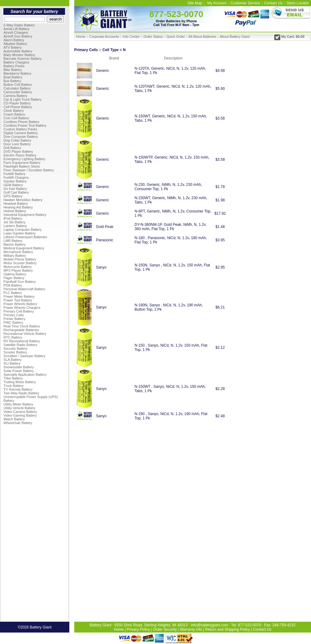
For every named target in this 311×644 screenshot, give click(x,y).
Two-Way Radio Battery (21, 393)
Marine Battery (15, 244)
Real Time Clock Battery (22, 326)
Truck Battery (13, 386)
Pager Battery (14, 278)
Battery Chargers (16, 62)
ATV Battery (12, 47)
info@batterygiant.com (209, 625)
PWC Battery (13, 322)
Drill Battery (12, 148)
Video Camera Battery (20, 412)
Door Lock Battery (17, 144)
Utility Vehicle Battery (19, 408)
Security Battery (15, 348)
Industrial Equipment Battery (25, 215)
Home (81, 37)
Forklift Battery (14, 174)
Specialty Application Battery (25, 375)
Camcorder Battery (18, 92)
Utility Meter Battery (18, 404)
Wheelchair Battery (18, 423)
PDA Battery (13, 285)
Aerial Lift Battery (16, 29)
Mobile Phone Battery (20, 259)
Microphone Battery (18, 252)
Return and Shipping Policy (228, 629)
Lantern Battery (15, 226)
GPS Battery (13, 196)
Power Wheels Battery (20, 304)
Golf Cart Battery (16, 192)
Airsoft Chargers (16, 33)
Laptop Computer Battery (22, 230)
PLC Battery (13, 293)
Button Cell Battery (18, 85)
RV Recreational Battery (22, 341)
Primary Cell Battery (19, 311)
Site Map (194, 3)
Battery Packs (14, 66)
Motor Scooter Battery (20, 263)
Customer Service (245, 3)
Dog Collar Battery (17, 140)
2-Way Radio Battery (19, 25)
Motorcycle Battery (17, 267)
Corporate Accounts (104, 37)
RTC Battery (13, 337)
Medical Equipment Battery (24, 248)
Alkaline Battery (15, 44)
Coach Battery (14, 114)
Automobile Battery (18, 51)
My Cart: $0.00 (289, 37)
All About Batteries (202, 37)
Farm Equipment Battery (22, 163)
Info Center (131, 37)
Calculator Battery (17, 88)
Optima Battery (15, 274)
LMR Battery (13, 241)
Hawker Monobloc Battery (23, 200)
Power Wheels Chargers (22, 308)
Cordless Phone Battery (21, 122)
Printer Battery (14, 319)
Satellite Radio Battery (20, 345)
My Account (217, 3)
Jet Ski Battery (14, 222)
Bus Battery (12, 81)
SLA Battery (12, 360)
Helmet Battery (15, 211)
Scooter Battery (15, 352)
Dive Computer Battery (21, 137)
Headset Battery (16, 204)
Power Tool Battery (18, 300)
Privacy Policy (138, 629)
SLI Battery (12, 363)
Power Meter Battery (19, 296)
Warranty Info (191, 629)
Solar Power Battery (19, 371)
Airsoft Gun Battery (18, 36)
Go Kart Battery (15, 189)
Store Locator (298, 3)
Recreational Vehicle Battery (25, 334)
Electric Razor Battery (20, 155)
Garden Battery (15, 181)
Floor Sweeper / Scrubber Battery (29, 170)
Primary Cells (13, 315)
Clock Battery (13, 111)
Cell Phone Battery (18, 107)
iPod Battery (13, 218)
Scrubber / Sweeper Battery (24, 356)
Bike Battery (13, 70)
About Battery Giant (235, 37)
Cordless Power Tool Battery (25, 125)
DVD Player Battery (18, 151)
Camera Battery (15, 96)
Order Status (153, 37)
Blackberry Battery (17, 73)
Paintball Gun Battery (19, 282)
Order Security (165, 629)
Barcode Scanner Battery (22, 59)
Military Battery (15, 256)
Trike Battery (13, 378)
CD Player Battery (17, 103)
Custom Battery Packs (20, 129)
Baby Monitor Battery (19, 55)
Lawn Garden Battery (19, 233)
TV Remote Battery (18, 389)
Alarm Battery (14, 40)
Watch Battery (14, 419)
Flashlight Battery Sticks (22, 166)
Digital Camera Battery (21, 133)
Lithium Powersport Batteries (25, 237)
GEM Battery (13, 185)
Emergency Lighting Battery (24, 159)
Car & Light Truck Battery (22, 99)
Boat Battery (13, 77)
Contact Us (273, 3)
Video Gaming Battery (20, 415)
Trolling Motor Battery (20, 382)
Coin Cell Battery (16, 118)
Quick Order (176, 37)
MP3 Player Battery (18, 270)
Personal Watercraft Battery (24, 289)
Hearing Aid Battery (18, 207)
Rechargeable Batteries (21, 330)
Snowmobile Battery (19, 367)
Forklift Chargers (16, 177)
